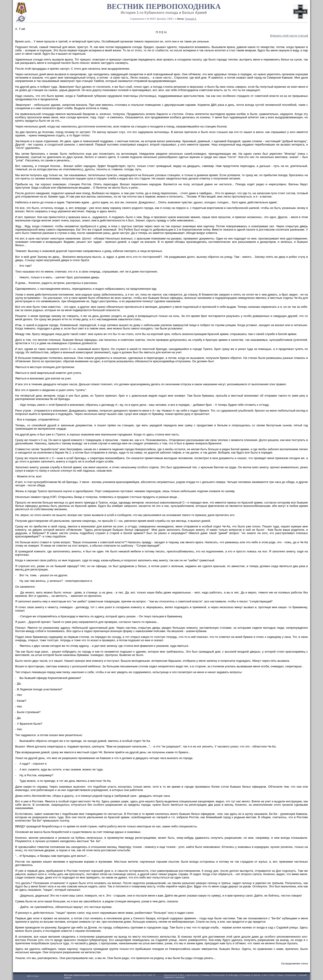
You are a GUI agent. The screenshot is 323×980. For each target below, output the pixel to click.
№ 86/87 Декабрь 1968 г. (161, 19)
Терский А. (191, 19)
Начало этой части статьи (289, 36)
